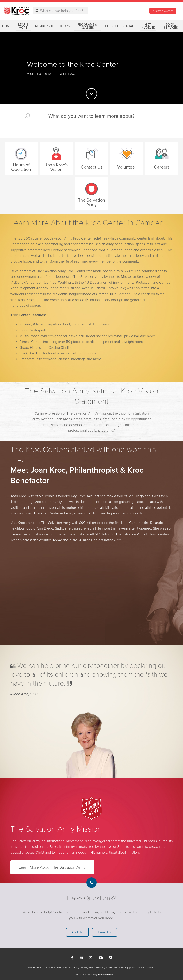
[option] (91, 68)
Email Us (105, 932)
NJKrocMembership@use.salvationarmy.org (131, 968)
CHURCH (111, 26)
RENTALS (129, 26)
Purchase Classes (163, 11)
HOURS (64, 26)
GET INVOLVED (148, 26)
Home (7, 26)
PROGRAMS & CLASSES (87, 26)
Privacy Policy (105, 975)
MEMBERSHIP (45, 26)
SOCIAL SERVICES (171, 26)
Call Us (77, 932)
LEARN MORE (23, 26)
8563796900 (96, 968)
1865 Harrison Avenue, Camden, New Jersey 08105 (57, 968)
